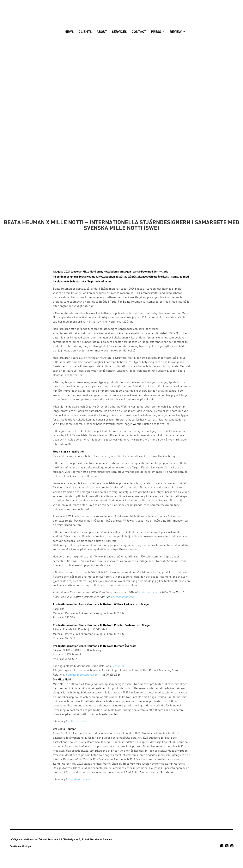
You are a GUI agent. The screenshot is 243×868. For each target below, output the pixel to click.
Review (172, 48)
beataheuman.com (123, 597)
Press (153, 48)
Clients (82, 48)
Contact (135, 48)
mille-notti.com (149, 593)
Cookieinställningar (21, 846)
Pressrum (118, 666)
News (66, 48)
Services (116, 48)
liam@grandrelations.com (82, 675)
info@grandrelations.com (24, 839)
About (98, 48)
